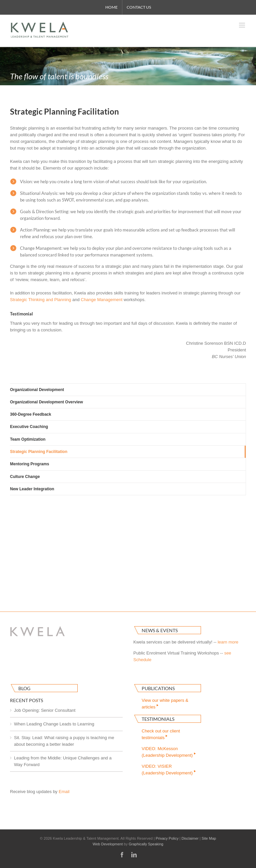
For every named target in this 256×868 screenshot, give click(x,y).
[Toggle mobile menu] (242, 25)
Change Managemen (101, 300)
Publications (158, 688)
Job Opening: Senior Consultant (45, 710)
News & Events (160, 630)
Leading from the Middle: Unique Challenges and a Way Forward (63, 761)
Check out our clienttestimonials (161, 734)
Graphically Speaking (146, 844)
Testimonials (158, 719)
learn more (228, 642)
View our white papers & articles (165, 704)
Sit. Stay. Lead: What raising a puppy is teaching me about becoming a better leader (64, 741)
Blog (24, 688)
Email (64, 792)
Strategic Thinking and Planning (40, 300)
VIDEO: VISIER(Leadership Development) (169, 770)
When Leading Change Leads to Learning (54, 724)
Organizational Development (37, 390)
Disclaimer (190, 838)
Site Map (209, 838)
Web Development (108, 844)
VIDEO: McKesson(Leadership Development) (169, 752)
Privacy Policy (167, 838)
